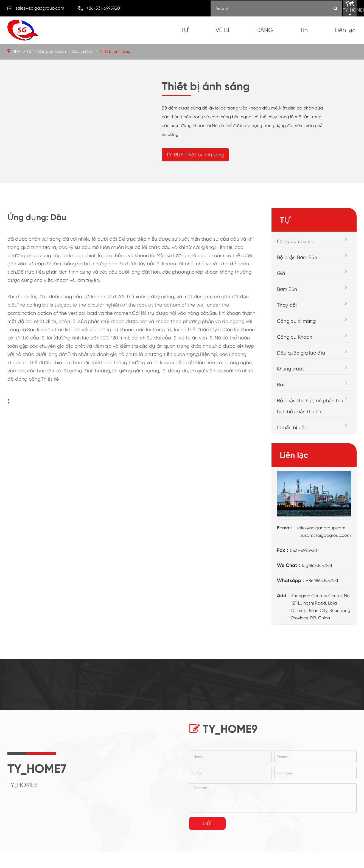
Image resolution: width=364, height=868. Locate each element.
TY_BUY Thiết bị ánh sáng (195, 165)
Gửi (207, 844)
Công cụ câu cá (295, 262)
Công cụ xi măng (296, 342)
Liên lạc (345, 30)
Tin (304, 30)
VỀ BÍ (222, 30)
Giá (281, 294)
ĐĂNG (264, 30)
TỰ (185, 30)
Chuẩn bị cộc (292, 449)
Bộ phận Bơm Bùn (297, 278)
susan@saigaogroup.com (326, 556)
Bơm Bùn (287, 310)
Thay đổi (287, 326)
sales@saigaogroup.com (40, 8)
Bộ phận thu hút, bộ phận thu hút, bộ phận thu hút (310, 427)
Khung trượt (291, 390)
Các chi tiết (82, 51)
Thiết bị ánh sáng (115, 51)
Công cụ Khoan (52, 51)
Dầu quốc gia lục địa (301, 374)
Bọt (281, 406)
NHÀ (16, 51)
